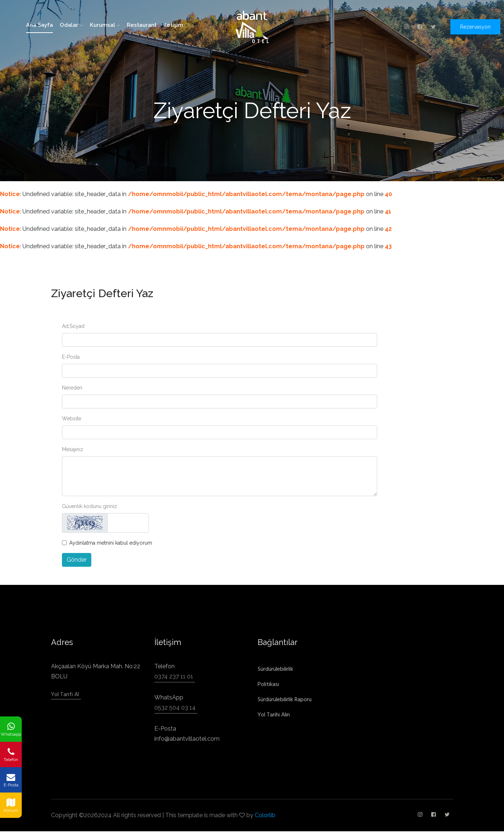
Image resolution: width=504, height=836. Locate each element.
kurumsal (105, 25)
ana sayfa (39, 25)
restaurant (142, 25)
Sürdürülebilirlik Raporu (285, 699)
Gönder (77, 560)
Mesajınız (73, 449)
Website (72, 419)
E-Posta (71, 357)
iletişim (173, 25)
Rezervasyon (475, 27)
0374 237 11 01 (174, 676)
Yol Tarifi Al (65, 694)
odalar (71, 25)
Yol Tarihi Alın (274, 715)
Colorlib (265, 815)
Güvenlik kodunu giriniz (89, 506)
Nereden (72, 388)
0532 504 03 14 (175, 708)
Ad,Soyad (73, 326)
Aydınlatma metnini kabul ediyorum (111, 543)
